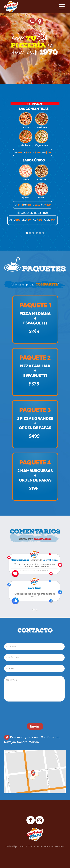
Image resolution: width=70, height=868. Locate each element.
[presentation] (30, 712)
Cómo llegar (40, 21)
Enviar (35, 726)
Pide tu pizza (32, 22)
